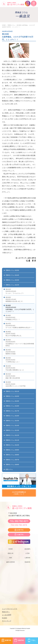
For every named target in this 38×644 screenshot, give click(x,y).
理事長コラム (11, 25)
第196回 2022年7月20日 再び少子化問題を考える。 (14, 334)
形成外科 (27, 562)
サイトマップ (7, 621)
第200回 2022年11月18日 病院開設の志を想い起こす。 (15, 299)
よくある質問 (7, 615)
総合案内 (27, 549)
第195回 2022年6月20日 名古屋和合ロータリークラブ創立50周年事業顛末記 (20, 343)
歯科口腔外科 (11, 562)
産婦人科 (11, 553)
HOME (4, 25)
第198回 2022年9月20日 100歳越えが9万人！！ (13, 317)
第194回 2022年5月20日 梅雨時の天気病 (11, 352)
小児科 (27, 553)
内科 (11, 558)
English (5, 618)
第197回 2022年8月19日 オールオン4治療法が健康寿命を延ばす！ (19, 326)
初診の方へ (6, 612)
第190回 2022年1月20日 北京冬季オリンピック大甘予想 (16, 384)
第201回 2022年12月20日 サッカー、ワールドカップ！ (15, 291)
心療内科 (27, 558)
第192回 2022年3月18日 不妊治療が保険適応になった (15, 368)
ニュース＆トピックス (10, 609)
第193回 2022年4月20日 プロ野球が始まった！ (13, 360)
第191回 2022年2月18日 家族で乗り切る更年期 (13, 376)
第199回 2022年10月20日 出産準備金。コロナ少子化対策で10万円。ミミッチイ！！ (20, 308)
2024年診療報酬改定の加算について (19, 493)
